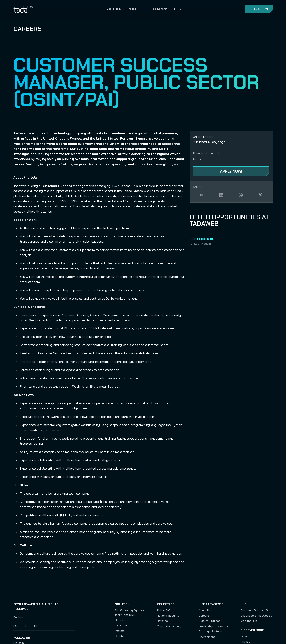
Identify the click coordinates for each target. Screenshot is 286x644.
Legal (244, 636)
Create (119, 636)
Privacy (245, 642)
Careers (28, 29)
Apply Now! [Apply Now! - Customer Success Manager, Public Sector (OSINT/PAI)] (231, 171)
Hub (177, 9)
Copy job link (202, 195)
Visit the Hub (249, 621)
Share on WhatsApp (241, 195)
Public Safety (166, 610)
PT (36, 626)
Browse (120, 620)
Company (160, 9)
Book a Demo (259, 9)
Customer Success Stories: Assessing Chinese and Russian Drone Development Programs (257, 610)
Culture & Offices (210, 621)
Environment (207, 637)
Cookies (19, 617)
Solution (114, 9)
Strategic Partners (211, 631)
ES (31, 626)
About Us (205, 610)
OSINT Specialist (201, 239)
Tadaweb (27, 9)
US (15, 626)
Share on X (260, 195)
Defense (162, 621)
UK (21, 626)
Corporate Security (169, 626)
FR (26, 626)
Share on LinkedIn (221, 195)
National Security (168, 616)
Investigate (122, 625)
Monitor (120, 631)
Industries (137, 9)
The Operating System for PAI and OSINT (129, 613)
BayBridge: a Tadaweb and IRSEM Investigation (257, 616)
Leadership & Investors (213, 626)
